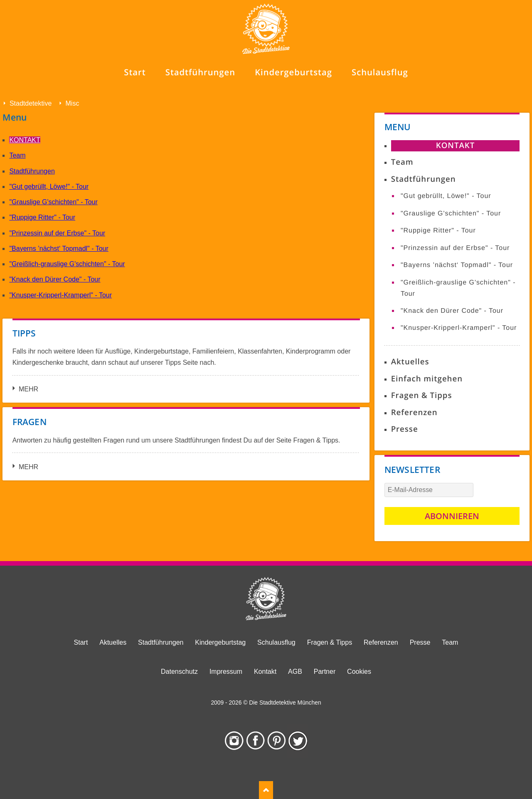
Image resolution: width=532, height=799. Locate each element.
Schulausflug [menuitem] (380, 72)
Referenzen (414, 412)
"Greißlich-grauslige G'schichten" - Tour (67, 264)
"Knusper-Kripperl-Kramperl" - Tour (60, 295)
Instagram (234, 741)
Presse (405, 429)
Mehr (28, 389)
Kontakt (25, 140)
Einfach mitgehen (427, 379)
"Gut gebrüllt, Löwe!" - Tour (49, 187)
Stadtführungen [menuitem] (200, 72)
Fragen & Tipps (422, 395)
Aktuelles (410, 362)
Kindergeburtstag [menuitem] (293, 72)
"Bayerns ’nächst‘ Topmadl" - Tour (59, 249)
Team (17, 155)
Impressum (226, 672)
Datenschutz (179, 672)
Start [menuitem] (135, 72)
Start (81, 642)
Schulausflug (276, 642)
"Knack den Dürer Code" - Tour (55, 279)
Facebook (255, 741)
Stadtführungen (32, 171)
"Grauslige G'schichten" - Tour (53, 202)
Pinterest (277, 741)
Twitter (298, 741)
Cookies (359, 672)
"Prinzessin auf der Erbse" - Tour (57, 233)
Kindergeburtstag (220, 642)
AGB (295, 672)
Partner (325, 672)
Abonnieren (452, 516)
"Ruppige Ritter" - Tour (42, 217)
